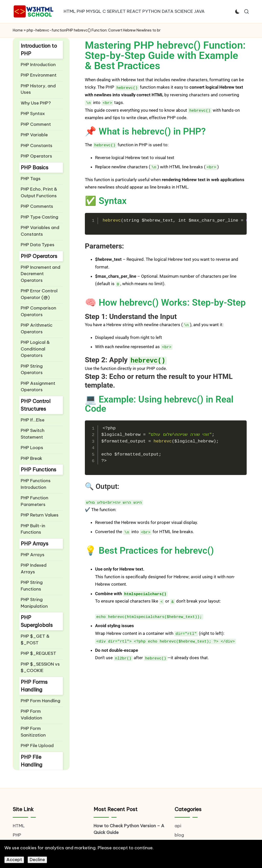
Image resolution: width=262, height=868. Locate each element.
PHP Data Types (38, 245)
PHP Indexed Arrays (34, 569)
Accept (14, 860)
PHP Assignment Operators (38, 387)
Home (18, 30)
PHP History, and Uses (38, 89)
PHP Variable (34, 135)
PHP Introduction (38, 65)
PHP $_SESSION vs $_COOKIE (40, 667)
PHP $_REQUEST (38, 653)
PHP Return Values (40, 515)
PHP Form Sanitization (33, 732)
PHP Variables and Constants (40, 231)
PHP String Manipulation (34, 603)
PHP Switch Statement (33, 434)
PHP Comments (37, 206)
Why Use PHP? (36, 103)
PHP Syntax (33, 113)
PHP (17, 835)
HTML (19, 826)
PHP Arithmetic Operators (37, 328)
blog (179, 835)
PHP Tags (31, 179)
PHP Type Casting (39, 217)
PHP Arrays (33, 555)
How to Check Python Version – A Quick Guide (129, 829)
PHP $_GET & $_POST (35, 639)
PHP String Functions (32, 586)
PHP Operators (36, 156)
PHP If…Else (33, 420)
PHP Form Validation (31, 715)
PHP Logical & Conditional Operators (35, 349)
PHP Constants (37, 146)
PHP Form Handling (41, 701)
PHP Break (31, 458)
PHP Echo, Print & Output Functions (39, 192)
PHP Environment (39, 75)
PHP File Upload (37, 746)
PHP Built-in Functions (33, 529)
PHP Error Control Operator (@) (39, 294)
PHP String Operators (32, 369)
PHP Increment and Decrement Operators (41, 274)
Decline (37, 860)
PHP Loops (32, 448)
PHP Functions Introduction (36, 484)
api (178, 826)
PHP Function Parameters (35, 501)
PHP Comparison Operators (38, 311)
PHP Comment (36, 124)
